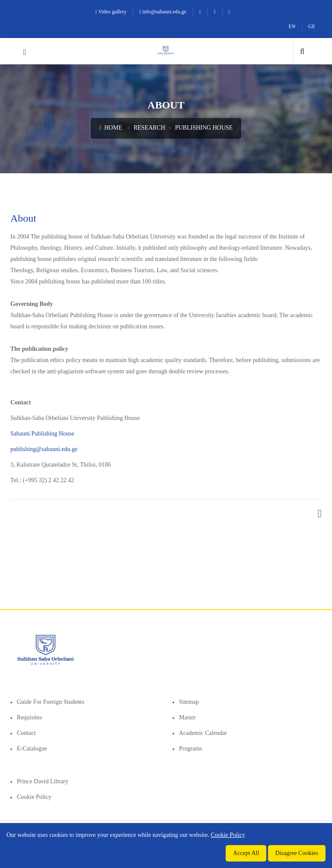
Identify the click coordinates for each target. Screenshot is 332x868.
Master (187, 717)
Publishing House (204, 128)
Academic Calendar (203, 733)
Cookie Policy (34, 797)
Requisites (29, 717)
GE (312, 26)
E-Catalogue (32, 749)
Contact (26, 733)
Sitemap (189, 702)
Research (149, 128)
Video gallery (111, 12)
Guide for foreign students (51, 702)
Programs (191, 749)
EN (292, 26)
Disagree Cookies (297, 853)
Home (111, 128)
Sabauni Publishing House (42, 434)
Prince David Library (43, 781)
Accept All (246, 853)
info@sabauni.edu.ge (163, 12)
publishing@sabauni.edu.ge (44, 449)
